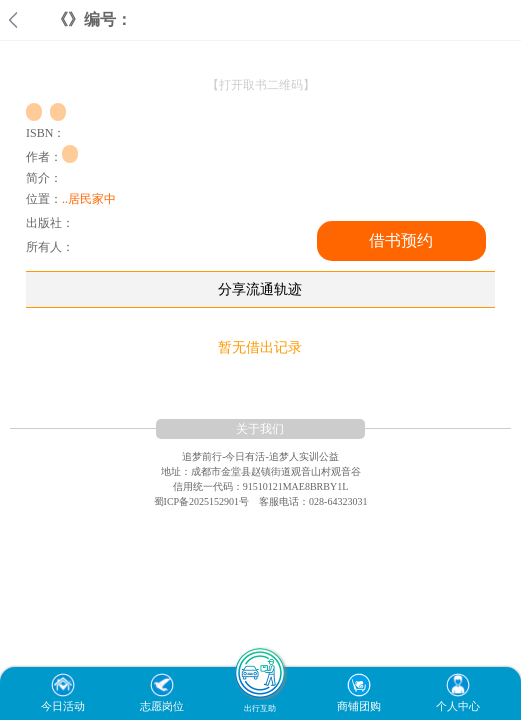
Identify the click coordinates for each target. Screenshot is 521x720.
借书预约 (401, 240)
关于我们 (260, 429)
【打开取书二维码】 (261, 85)
